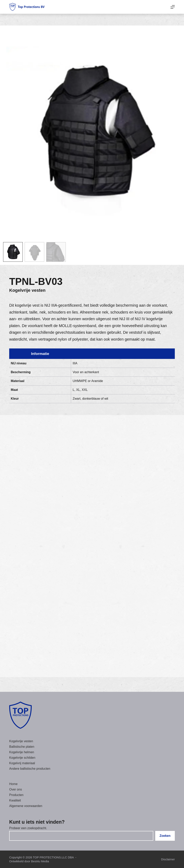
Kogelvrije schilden (22, 758)
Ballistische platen (22, 747)
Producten (16, 795)
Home (13, 784)
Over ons (16, 789)
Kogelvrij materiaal (22, 763)
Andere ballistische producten (30, 769)
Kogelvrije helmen (22, 752)
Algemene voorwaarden (26, 806)
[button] (13, 252)
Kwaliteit (15, 800)
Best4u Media (40, 861)
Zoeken (165, 836)
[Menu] (173, 7)
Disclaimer (168, 859)
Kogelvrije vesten (27, 290)
